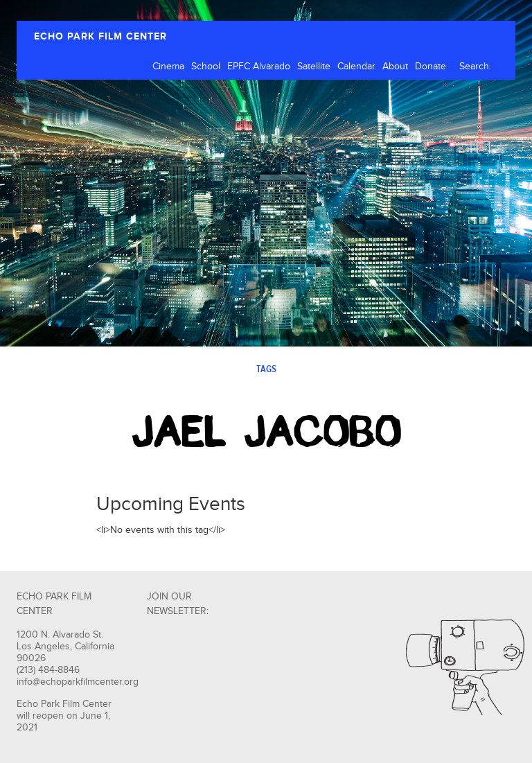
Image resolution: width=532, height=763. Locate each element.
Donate (431, 67)
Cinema (168, 67)
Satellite (314, 67)
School (206, 67)
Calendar (356, 67)
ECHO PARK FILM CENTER (100, 36)
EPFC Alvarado (259, 67)
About (395, 67)
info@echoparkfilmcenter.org (78, 682)
